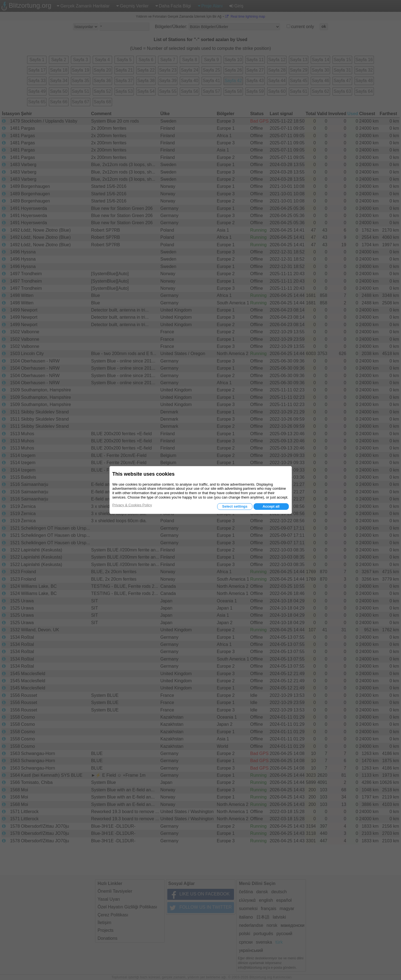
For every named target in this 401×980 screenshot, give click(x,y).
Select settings (235, 506)
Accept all (271, 506)
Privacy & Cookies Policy (132, 505)
